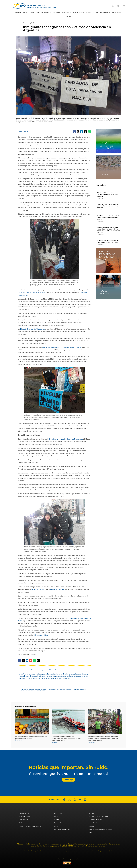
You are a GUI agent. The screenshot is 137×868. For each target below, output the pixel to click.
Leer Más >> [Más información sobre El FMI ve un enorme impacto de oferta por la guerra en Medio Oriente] (101, 221)
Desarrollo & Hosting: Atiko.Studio (68, 859)
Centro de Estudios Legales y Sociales (32, 292)
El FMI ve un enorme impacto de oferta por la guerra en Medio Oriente (108, 217)
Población (22, 678)
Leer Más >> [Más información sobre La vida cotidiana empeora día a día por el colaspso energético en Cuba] (101, 210)
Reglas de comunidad (62, 829)
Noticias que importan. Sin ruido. (69, 767)
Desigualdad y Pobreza (82, 13)
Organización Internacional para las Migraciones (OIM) (70, 676)
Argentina (43, 674)
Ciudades (84, 674)
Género (96, 13)
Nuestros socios (25, 816)
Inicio (56, 816)
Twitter (57, 820)
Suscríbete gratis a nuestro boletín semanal (68, 774)
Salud (69, 16)
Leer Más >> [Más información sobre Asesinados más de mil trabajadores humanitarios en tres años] (101, 198)
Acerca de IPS (24, 813)
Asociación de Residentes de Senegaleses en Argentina (62, 347)
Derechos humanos (43, 13)
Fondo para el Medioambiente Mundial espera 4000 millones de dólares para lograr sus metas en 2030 (108, 230)
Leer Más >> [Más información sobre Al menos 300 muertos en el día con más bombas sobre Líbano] (101, 244)
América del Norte (96, 820)
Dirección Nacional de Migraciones (32, 329)
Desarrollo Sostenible (62, 13)
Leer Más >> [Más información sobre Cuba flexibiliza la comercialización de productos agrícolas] (19, 741)
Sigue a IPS (58, 813)
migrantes (49, 676)
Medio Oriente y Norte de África (101, 829)
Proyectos (29, 678)
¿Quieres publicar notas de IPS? (30, 826)
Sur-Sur (41, 678)
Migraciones (117, 13)
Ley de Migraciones (57, 589)
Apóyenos (23, 823)
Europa (92, 826)
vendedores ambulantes (63, 678)
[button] (124, 6)
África (21, 674)
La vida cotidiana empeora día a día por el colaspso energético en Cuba (108, 206)
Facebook (58, 823)
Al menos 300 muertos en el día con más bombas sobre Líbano (108, 241)
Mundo (92, 833)
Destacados (22, 676)
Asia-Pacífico (94, 823)
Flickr (56, 826)
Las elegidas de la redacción (36, 676)
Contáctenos (24, 820)
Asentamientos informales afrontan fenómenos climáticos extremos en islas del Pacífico (103, 739)
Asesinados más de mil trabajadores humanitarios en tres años (107, 194)
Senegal (35, 678)
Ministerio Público (42, 635)
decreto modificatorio (39, 589)
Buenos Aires (51, 674)
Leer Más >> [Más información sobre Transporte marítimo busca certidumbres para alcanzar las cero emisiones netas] (55, 743)
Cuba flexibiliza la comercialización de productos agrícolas (31, 738)
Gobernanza (105, 13)
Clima (32, 13)
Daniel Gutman (23, 132)
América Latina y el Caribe (31, 674)
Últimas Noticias (22, 13)
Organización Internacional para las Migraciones (66, 439)
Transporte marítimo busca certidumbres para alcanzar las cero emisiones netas (67, 739)
